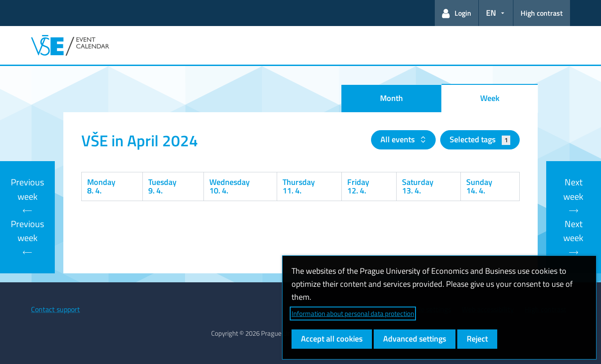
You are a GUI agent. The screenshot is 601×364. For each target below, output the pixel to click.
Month (391, 98)
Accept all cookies (332, 339)
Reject (477, 339)
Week (490, 98)
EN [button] (491, 13)
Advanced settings (415, 339)
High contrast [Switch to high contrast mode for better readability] (542, 13)
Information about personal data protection (353, 314)
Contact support (55, 309)
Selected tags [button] (480, 139)
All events (398, 139)
